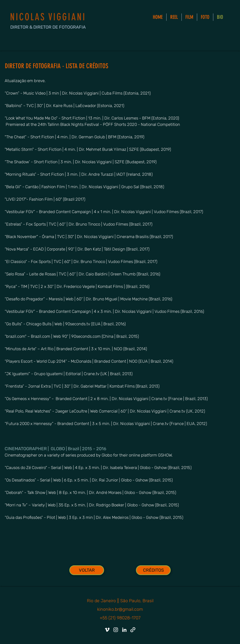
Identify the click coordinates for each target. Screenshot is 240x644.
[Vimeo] (107, 630)
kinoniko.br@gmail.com (120, 609)
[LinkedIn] (124, 630)
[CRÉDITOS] (153, 570)
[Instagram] (116, 630)
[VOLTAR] (87, 570)
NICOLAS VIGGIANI (48, 17)
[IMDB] (133, 630)
